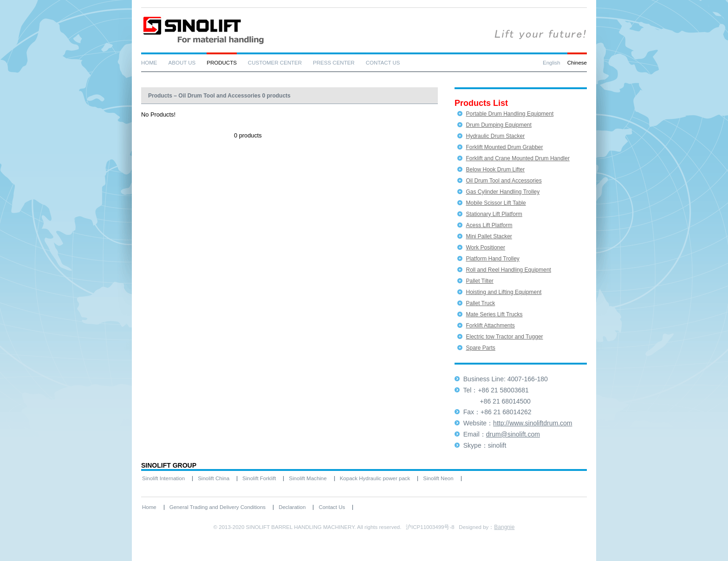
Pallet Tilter (479, 281)
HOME (149, 63)
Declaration (292, 507)
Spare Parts (480, 348)
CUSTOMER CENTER (275, 63)
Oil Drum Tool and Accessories (504, 181)
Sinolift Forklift (259, 478)
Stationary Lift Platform (494, 214)
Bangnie (504, 527)
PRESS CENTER (334, 63)
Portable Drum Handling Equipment (510, 114)
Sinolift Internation (163, 478)
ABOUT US (182, 63)
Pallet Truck (480, 303)
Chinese (577, 63)
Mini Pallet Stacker (489, 236)
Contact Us (332, 507)
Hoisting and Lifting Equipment (504, 292)
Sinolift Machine (308, 478)
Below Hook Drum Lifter (495, 170)
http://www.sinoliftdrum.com (533, 423)
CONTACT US (383, 63)
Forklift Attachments (490, 326)
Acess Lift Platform (489, 225)
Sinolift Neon (438, 478)
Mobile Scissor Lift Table (496, 203)
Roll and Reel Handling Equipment (508, 270)
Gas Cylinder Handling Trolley (503, 192)
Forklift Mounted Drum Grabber (504, 147)
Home (149, 507)
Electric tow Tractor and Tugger (504, 337)
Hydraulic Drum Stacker (495, 136)
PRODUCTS (222, 63)
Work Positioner (485, 248)
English (552, 63)
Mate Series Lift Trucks (494, 314)
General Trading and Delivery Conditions (218, 507)
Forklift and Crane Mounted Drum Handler (517, 158)
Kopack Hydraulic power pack (375, 478)
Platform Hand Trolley (492, 259)
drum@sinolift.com (513, 434)
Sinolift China (214, 478)
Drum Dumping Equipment (498, 125)
